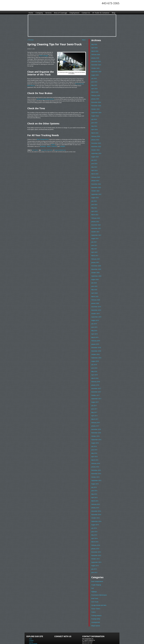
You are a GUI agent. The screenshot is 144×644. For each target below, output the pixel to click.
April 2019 (94, 326)
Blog (113, 12)
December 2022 (96, 180)
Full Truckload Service (96, 638)
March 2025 (95, 91)
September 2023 (96, 150)
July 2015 (94, 475)
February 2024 (95, 134)
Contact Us (85, 12)
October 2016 (95, 425)
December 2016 (96, 419)
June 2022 (94, 200)
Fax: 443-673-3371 (86, 630)
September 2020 (96, 270)
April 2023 (94, 167)
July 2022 (94, 197)
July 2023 (94, 157)
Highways (94, 577)
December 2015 (96, 459)
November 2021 (96, 223)
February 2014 (95, 531)
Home (31, 12)
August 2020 (95, 273)
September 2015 (96, 468)
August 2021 (95, 233)
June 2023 (94, 160)
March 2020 (95, 290)
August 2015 (95, 472)
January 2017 (95, 415)
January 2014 (95, 535)
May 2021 (94, 243)
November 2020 (96, 263)
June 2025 (94, 81)
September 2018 (96, 349)
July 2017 (94, 396)
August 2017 (95, 392)
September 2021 (96, 230)
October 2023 (95, 147)
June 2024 (94, 120)
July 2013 (94, 555)
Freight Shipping (96, 570)
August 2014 (95, 512)
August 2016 (95, 432)
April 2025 (94, 87)
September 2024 (96, 111)
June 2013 (94, 558)
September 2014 (96, 508)
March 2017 (95, 409)
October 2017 (95, 386)
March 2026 (95, 51)
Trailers (93, 597)
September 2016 (96, 429)
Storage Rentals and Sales (98, 590)
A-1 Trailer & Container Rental (83, 638)
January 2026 (95, 58)
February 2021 (95, 253)
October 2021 (95, 227)
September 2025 (96, 71)
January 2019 (95, 336)
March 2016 (95, 449)
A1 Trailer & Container (100, 12)
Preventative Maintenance (98, 580)
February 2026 (95, 54)
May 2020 (94, 283)
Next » (84, 40)
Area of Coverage (60, 12)
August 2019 (95, 313)
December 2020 (96, 260)
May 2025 (94, 84)
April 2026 (94, 48)
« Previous (30, 40)
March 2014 (95, 528)
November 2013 (96, 541)
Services (48, 12)
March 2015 (95, 488)
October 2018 (95, 346)
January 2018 (95, 376)
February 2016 (95, 452)
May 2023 (94, 164)
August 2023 (95, 154)
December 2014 (96, 498)
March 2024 (95, 130)
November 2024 (96, 104)
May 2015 (94, 482)
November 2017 (96, 382)
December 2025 (96, 61)
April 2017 (94, 405)
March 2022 (95, 210)
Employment (74, 12)
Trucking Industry (96, 600)
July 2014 (94, 515)
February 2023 (95, 174)
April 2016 (94, 445)
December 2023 (96, 140)
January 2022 (95, 217)
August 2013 (95, 551)
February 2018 (95, 372)
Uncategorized (95, 607)
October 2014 (95, 505)
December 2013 (96, 538)
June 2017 (94, 399)
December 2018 (96, 339)
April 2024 (94, 127)
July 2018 (94, 356)
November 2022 (96, 184)
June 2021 (94, 240)
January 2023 (95, 177)
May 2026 (94, 44)
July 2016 (94, 435)
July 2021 (94, 236)
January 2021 (95, 256)
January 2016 (95, 455)
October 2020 (95, 266)
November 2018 (96, 343)
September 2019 (96, 309)
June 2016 (94, 439)
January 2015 (95, 495)
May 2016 (94, 442)
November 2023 (96, 144)
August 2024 (95, 114)
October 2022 (95, 187)
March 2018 (95, 369)
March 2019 (95, 329)
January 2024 (95, 137)
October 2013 (95, 545)
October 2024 (95, 107)
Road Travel (95, 583)
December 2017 (96, 379)
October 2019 (95, 306)
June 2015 (94, 478)
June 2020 (94, 280)
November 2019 (96, 303)
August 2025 (95, 74)
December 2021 (96, 220)
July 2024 (94, 117)
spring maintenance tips (59, 149)
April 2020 (94, 286)
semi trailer (43, 149)
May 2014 (94, 521)
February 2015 (95, 492)
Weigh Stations (95, 610)
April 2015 (94, 485)
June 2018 (94, 359)
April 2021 (94, 246)
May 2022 (94, 203)
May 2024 (94, 124)
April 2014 (94, 525)
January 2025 (95, 97)
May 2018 (94, 362)
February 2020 (95, 293)
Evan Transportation (97, 567)
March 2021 (95, 250)
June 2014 (94, 518)
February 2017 (95, 412)
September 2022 (96, 190)
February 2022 (95, 213)
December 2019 (96, 299)
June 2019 (94, 319)
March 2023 (95, 170)
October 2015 (95, 465)
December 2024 (96, 101)
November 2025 (96, 64)
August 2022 (95, 193)
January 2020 (95, 296)
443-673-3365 (111, 3)
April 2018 (94, 366)
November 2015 (96, 462)
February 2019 (95, 333)
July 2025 (94, 77)
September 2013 (96, 548)
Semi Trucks (35, 149)
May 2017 (94, 402)
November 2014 (96, 502)
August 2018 (95, 352)
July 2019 (94, 316)
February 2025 (95, 94)
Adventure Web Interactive (93, 643)
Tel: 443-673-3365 (86, 629)
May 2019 (94, 323)
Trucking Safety (95, 603)
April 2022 (94, 207)
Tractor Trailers (95, 593)
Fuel (92, 573)
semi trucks (49, 149)
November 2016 (96, 422)
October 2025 (95, 68)
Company (39, 12)
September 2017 (96, 389)
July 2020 (94, 276)
